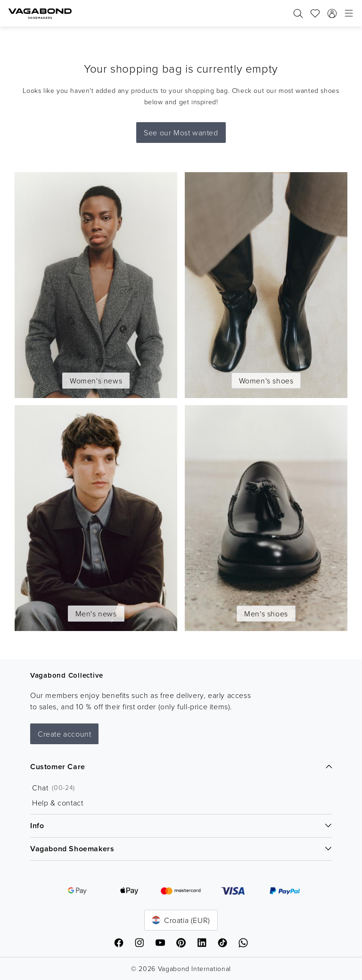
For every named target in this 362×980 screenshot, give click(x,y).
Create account (64, 734)
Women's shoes (266, 381)
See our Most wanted (181, 133)
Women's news (96, 381)
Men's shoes (266, 614)
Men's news (96, 614)
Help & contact (58, 803)
